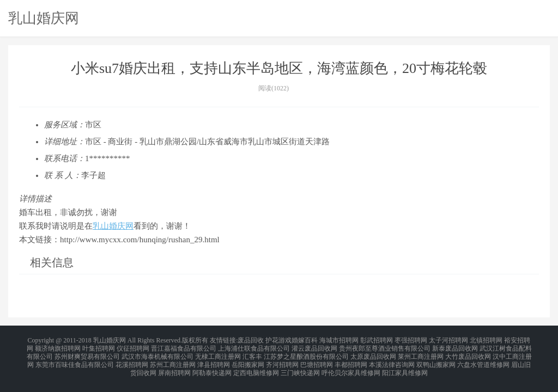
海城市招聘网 (339, 340)
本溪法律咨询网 (392, 359)
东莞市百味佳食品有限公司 (75, 359)
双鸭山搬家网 (436, 359)
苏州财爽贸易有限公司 (87, 353)
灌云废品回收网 (314, 346)
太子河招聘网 (448, 340)
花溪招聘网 (132, 359)
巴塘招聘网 (317, 359)
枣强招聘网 (411, 340)
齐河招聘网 (282, 359)
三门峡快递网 (300, 366)
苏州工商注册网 (173, 359)
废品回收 (251, 340)
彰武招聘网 (377, 340)
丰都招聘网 (351, 359)
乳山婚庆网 (44, 18)
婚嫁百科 (305, 340)
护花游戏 (278, 340)
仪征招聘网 (133, 346)
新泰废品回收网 (455, 346)
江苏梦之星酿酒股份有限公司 (306, 353)
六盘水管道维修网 (483, 359)
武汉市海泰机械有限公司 (157, 353)
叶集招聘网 (99, 346)
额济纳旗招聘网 (58, 346)
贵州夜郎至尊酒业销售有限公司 (385, 346)
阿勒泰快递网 (212, 366)
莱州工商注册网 (421, 353)
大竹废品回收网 (468, 353)
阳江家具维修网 (405, 366)
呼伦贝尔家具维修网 (351, 366)
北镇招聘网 (486, 340)
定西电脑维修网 (256, 366)
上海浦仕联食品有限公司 (254, 346)
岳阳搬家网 (248, 359)
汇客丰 (252, 353)
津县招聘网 (214, 359)
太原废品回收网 (373, 353)
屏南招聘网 (174, 366)
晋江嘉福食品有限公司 (184, 346)
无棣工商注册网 (218, 353)
